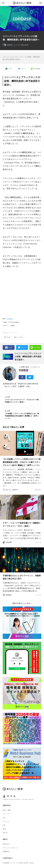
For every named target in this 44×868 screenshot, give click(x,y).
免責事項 (6, 851)
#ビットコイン (19, 337)
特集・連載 (7, 810)
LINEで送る (37, 69)
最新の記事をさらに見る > (22, 603)
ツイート (23, 69)
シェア (10, 69)
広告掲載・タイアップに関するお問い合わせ (18, 863)
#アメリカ (7, 337)
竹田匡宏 (23, 370)
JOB (4, 825)
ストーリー (7, 814)
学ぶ (4, 818)
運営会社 (6, 844)
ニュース (17, 45)
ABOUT (5, 833)
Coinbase (10, 319)
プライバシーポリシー (11, 848)
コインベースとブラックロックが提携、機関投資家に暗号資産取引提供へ (21, 58)
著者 (4, 829)
